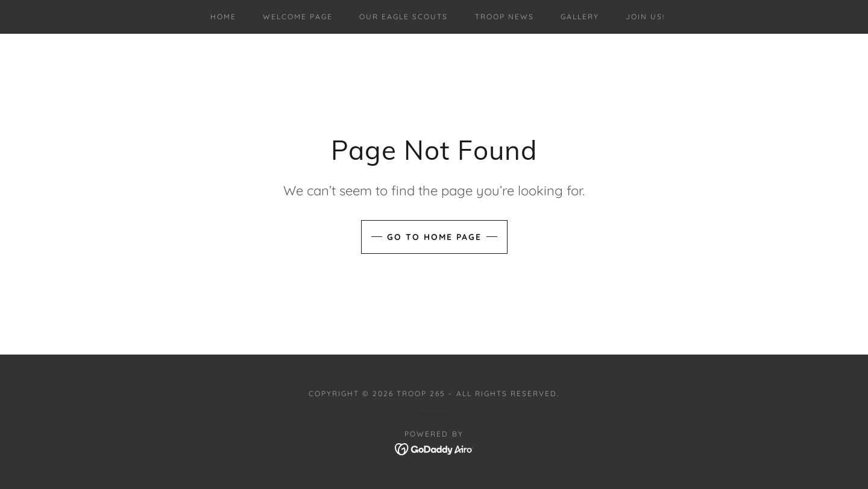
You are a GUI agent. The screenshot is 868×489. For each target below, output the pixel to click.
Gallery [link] (580, 17)
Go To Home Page (434, 237)
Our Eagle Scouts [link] (404, 17)
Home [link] (223, 17)
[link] (434, 448)
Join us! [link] (645, 17)
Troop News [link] (505, 17)
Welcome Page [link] (298, 17)
